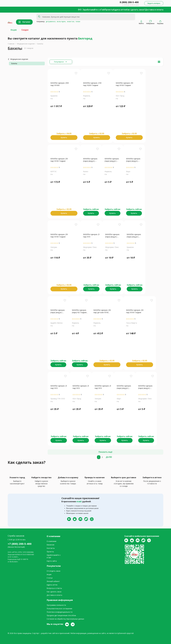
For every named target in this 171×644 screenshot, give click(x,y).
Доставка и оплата (154, 10)
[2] (102, 457)
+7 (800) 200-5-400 (20, 544)
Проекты (109, 10)
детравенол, (50, 21)
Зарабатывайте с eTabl (94, 10)
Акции (14, 30)
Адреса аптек (120, 10)
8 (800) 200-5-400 (129, 2)
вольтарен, (61, 21)
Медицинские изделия (26, 44)
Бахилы (40, 44)
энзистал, (70, 21)
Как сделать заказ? (136, 10)
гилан (77, 21)
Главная (11, 44)
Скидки (25, 30)
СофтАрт (36, 633)
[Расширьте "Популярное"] (61, 62)
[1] (99, 457)
